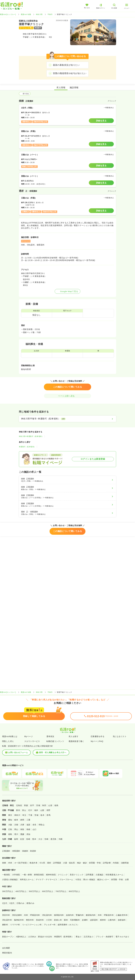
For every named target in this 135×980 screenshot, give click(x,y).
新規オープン (8, 937)
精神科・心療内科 (108, 920)
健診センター (103, 879)
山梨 (42, 810)
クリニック (63, 875)
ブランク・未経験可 (104, 937)
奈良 (34, 825)
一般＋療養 (27, 875)
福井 (36, 810)
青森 (26, 805)
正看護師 (6, 851)
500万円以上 (34, 891)
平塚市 (50, 14)
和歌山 (42, 825)
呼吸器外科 (109, 915)
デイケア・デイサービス (47, 879)
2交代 (5, 903)
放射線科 (122, 920)
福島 (56, 805)
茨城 (36, 815)
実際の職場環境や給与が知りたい (70, 73)
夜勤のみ (30, 903)
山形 (50, 805)
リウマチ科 (15, 925)
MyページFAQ (97, 741)
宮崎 (46, 839)
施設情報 (74, 88)
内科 (26, 915)
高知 (28, 834)
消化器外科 (7, 920)
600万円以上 (48, 891)
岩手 (32, 805)
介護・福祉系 (69, 863)
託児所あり (89, 937)
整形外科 (30, 920)
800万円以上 (74, 891)
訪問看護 (57, 863)
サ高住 (78, 879)
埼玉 (24, 815)
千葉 (30, 815)
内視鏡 (116, 863)
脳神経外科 (19, 920)
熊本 (34, 839)
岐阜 (16, 820)
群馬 (49, 815)
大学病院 (16, 875)
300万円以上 (8, 891)
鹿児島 (53, 839)
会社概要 (6, 948)
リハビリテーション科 (32, 925)
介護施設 (100, 875)
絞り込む (25, 94)
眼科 (66, 920)
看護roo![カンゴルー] (8, 14)
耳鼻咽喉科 (75, 920)
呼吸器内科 (35, 915)
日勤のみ (20, 903)
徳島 (10, 834)
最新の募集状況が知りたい (66, 65)
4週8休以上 (21, 937)
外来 (10, 863)
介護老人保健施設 (10, 879)
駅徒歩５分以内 (45, 937)
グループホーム (66, 879)
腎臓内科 (80, 915)
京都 (16, 825)
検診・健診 (82, 863)
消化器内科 (47, 915)
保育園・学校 (95, 863)
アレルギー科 (50, 925)
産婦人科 (58, 920)
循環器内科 (59, 915)
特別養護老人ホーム (114, 875)
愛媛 (22, 834)
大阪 (10, 825)
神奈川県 (39, 14)
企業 (127, 879)
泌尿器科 (94, 920)
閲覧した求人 (8, 741)
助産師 (33, 851)
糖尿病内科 (91, 915)
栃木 (42, 815)
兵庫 (22, 825)
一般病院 (6, 875)
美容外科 (6, 915)
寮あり (79, 937)
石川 (30, 810)
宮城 (38, 805)
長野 (48, 810)
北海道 (19, 805)
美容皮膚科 (17, 915)
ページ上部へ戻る (67, 396)
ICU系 (42, 863)
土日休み (32, 937)
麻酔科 (5, 925)
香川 (16, 834)
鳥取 (22, 829)
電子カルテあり (122, 937)
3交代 (12, 903)
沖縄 (61, 839)
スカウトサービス (32, 741)
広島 (10, 829)
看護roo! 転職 (26, 14)
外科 (100, 915)
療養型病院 (39, 875)
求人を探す (73, 736)
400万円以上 (21, 891)
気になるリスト (120, 736)
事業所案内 (7, 953)
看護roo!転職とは (10, 736)
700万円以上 (61, 891)
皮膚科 (85, 920)
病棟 (4, 863)
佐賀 (22, 839)
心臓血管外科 (122, 915)
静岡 (22, 820)
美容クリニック (77, 875)
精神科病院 (51, 875)
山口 (34, 829)
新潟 (18, 810)
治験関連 (125, 863)
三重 (28, 820)
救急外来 (33, 863)
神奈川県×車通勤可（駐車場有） (31, 436)
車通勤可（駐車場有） (27, 447)
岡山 (16, 829)
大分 (40, 839)
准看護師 (16, 851)
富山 (24, 810)
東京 (10, 815)
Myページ (29, 736)
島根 (28, 829)
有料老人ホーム (27, 879)
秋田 (44, 805)
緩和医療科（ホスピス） (69, 925)
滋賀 (28, 825)
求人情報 (61, 88)
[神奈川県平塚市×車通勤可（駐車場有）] (67, 419)
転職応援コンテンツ (55, 741)
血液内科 (70, 915)
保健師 (25, 851)
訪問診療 (107, 863)
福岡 (16, 839)
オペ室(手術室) (21, 863)
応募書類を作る (98, 736)
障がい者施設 (89, 879)
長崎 (28, 839)
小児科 (49, 920)
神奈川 (17, 815)
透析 (49, 863)
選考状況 (50, 736)
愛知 (10, 820)
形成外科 (40, 920)
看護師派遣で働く (76, 741)
